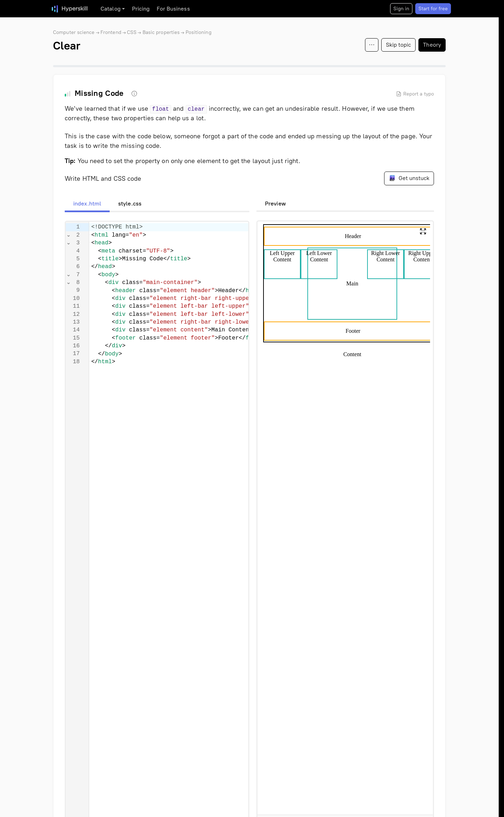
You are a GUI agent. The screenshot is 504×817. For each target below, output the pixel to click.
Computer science (74, 32)
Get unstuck (409, 178)
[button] (423, 231)
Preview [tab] (275, 204)
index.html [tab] (87, 204)
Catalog (111, 9)
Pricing (141, 9)
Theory (432, 45)
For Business (173, 9)
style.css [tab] (130, 204)
